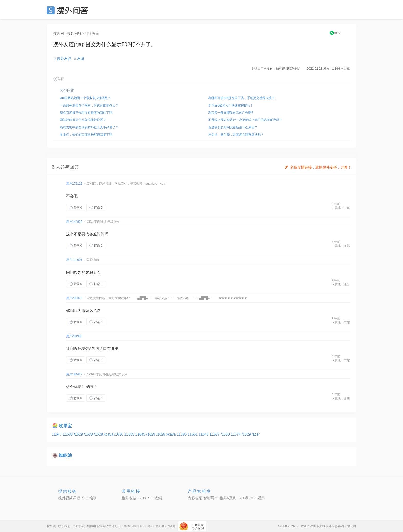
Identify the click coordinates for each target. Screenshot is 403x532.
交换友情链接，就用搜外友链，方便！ (318, 167)
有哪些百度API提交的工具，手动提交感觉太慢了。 (243, 98)
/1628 (99, 434)
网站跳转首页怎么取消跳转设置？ (83, 120)
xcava (109, 434)
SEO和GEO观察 (251, 498)
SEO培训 (89, 498)
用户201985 (74, 336)
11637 (215, 434)
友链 (81, 59)
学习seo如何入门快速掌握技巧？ (231, 105)
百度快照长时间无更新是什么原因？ (233, 127)
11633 (68, 434)
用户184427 (74, 374)
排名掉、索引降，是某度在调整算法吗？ (236, 135)
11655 (130, 434)
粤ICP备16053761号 (162, 526)
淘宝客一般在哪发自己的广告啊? (231, 113)
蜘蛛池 (65, 455)
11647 (57, 434)
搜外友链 (64, 59)
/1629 (79, 434)
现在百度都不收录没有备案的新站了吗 (86, 113)
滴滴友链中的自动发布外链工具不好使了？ (89, 127)
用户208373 (74, 298)
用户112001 (74, 260)
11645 (141, 434)
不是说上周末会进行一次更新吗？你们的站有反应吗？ (245, 120)
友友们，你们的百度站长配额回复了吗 (86, 135)
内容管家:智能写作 (203, 498)
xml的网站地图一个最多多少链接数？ (85, 98)
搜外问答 (74, 33)
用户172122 (74, 184)
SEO (69, 10)
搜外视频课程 (69, 498)
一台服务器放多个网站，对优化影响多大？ (89, 105)
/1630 (89, 434)
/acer (256, 434)
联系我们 (64, 526)
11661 (193, 434)
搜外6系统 (228, 498)
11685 (182, 434)
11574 (236, 434)
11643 (204, 434)
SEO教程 (155, 498)
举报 (59, 79)
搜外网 (59, 33)
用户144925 (74, 222)
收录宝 (65, 426)
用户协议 (79, 526)
